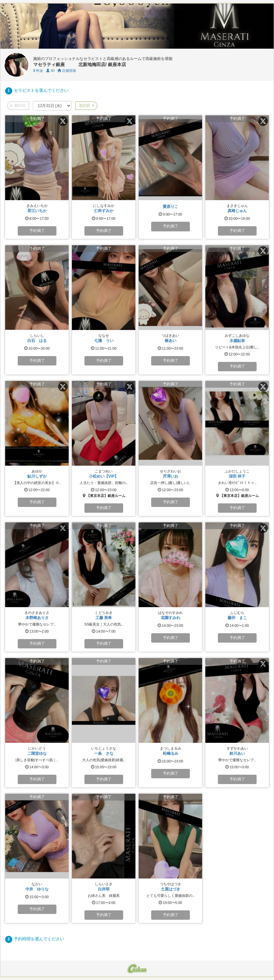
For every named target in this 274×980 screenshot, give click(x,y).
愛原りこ (171, 207)
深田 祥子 (237, 476)
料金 (38, 71)
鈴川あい (237, 753)
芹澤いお (171, 476)
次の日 (86, 105)
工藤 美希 (104, 618)
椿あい (171, 341)
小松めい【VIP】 (104, 476)
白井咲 (104, 889)
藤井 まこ (237, 618)
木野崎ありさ (37, 618)
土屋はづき (171, 889)
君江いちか (37, 211)
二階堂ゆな (37, 753)
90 (50, 71)
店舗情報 (67, 71)
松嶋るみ (171, 753)
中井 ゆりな (37, 889)
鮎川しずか (37, 476)
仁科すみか (104, 211)
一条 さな (104, 753)
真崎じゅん (237, 211)
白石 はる (37, 341)
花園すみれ (171, 618)
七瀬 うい (104, 341)
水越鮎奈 (237, 341)
